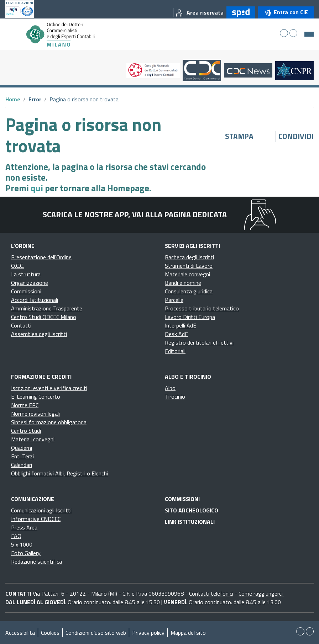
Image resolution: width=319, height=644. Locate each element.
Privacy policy (148, 633)
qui (37, 188)
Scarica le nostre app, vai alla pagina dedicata (135, 214)
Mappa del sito (188, 633)
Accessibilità (20, 633)
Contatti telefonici (211, 594)
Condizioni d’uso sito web (96, 633)
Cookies (50, 633)
